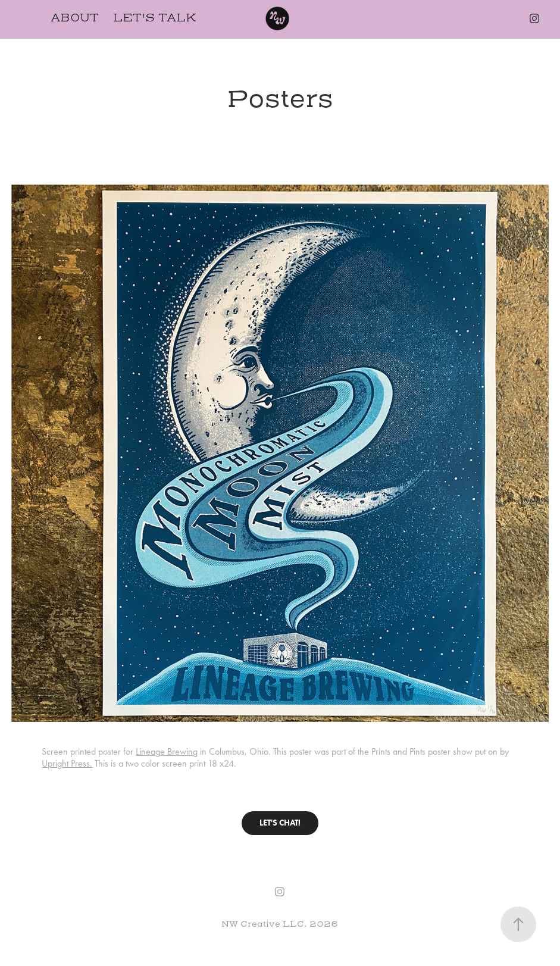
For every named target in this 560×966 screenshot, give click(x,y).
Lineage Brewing (167, 751)
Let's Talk (155, 18)
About (75, 18)
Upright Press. (67, 763)
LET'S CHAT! (280, 823)
